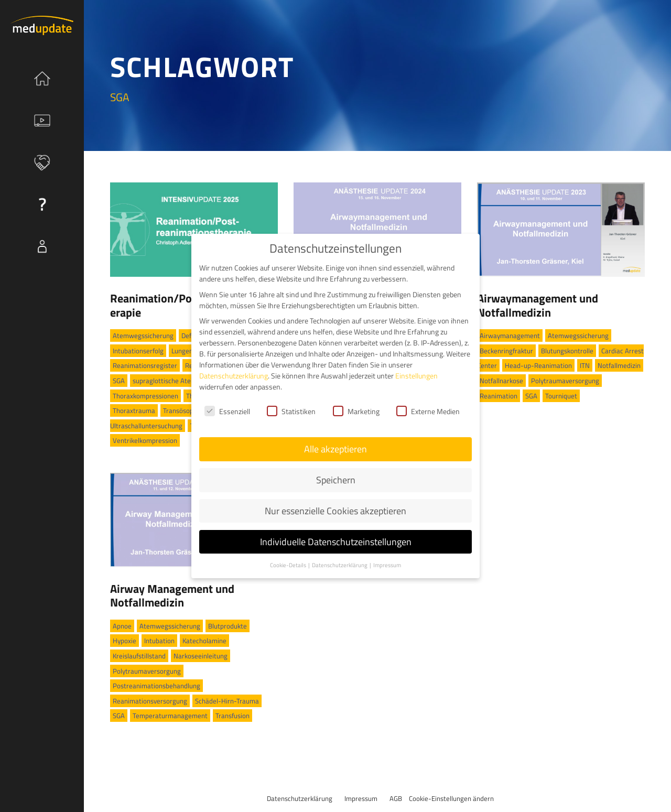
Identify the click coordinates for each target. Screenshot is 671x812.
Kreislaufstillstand (139, 656)
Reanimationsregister (145, 365)
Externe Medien (428, 401)
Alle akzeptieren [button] (335, 439)
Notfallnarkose (501, 381)
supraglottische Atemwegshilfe (179, 381)
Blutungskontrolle (567, 351)
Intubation (159, 641)
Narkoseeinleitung (201, 656)
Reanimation (499, 396)
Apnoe (122, 626)
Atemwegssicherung (143, 335)
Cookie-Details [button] (289, 555)
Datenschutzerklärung (300, 798)
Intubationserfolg (138, 351)
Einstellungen (416, 366)
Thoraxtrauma (134, 410)
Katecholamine (204, 641)
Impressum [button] (387, 555)
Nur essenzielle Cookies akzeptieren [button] (335, 501)
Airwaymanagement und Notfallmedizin (538, 305)
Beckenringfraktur (506, 351)
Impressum (361, 798)
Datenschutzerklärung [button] (340, 555)
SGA (119, 381)
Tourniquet (561, 396)
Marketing (356, 401)
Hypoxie (125, 641)
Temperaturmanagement (170, 716)
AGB (396, 798)
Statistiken (291, 401)
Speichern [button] (336, 470)
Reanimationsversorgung (150, 701)
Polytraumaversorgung (565, 381)
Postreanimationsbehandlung (156, 686)
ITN (585, 365)
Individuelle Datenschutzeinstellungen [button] (336, 532)
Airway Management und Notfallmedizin (172, 596)
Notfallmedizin (619, 365)
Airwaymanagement (510, 335)
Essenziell (227, 401)
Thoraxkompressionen (145, 396)
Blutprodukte (228, 626)
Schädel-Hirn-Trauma (227, 701)
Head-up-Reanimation (538, 365)
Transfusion (232, 716)
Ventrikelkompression (145, 440)
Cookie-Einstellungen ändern (451, 798)
